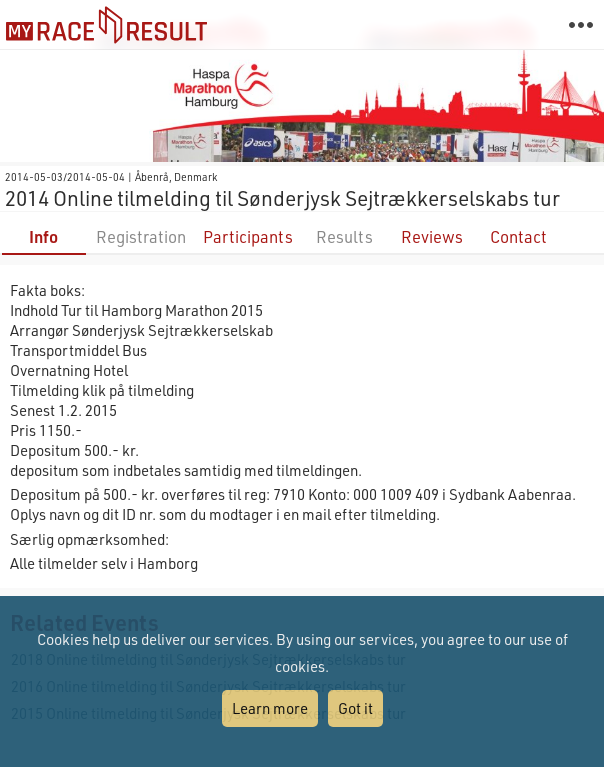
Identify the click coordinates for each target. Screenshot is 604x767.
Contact (518, 236)
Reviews (432, 236)
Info (43, 236)
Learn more (270, 708)
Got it (355, 708)
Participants (248, 236)
